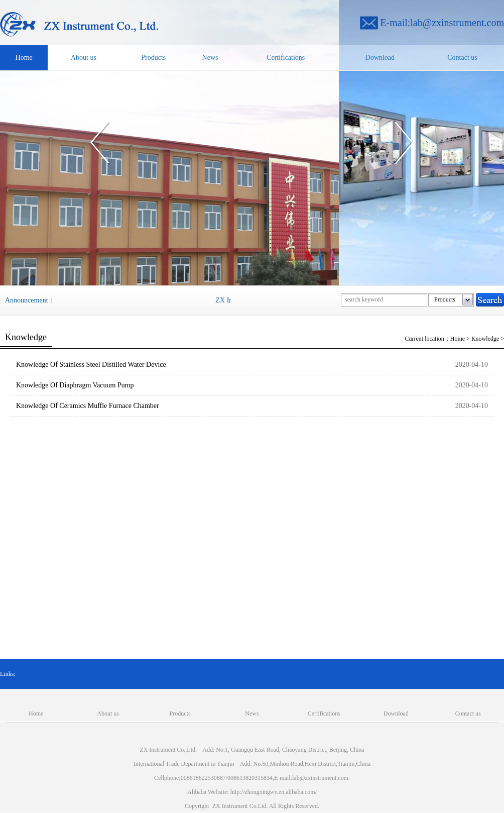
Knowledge (485, 339)
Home (24, 58)
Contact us (462, 58)
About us (84, 58)
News (210, 58)
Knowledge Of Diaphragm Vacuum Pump (75, 385)
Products (153, 58)
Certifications (286, 58)
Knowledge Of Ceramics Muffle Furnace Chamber (88, 406)
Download (380, 58)
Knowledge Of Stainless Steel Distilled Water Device (91, 365)
